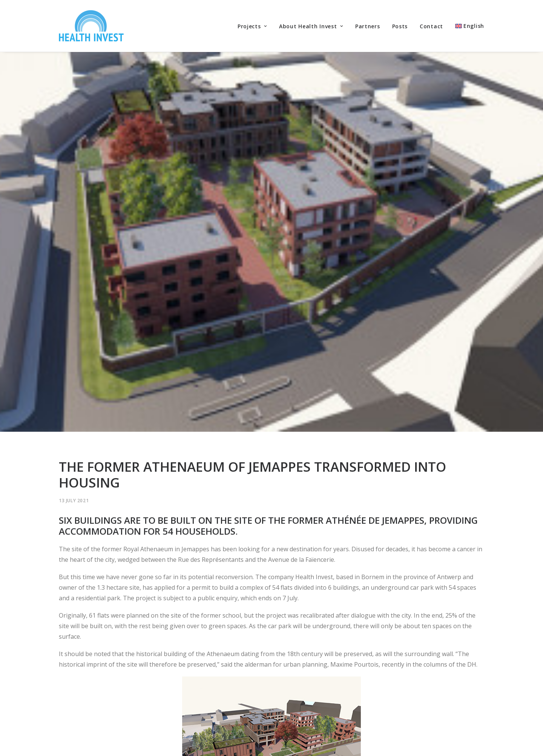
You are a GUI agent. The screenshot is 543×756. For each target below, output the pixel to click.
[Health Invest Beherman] (91, 26)
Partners (368, 26)
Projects (252, 26)
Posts (400, 26)
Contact (431, 26)
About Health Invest (311, 26)
